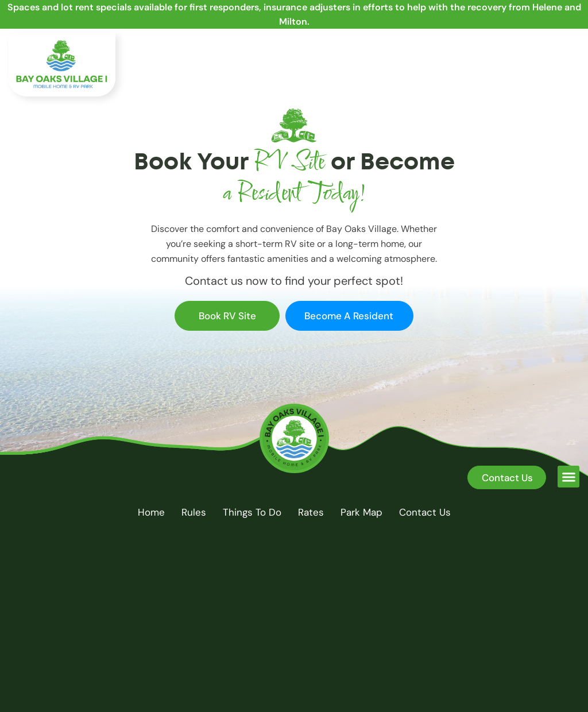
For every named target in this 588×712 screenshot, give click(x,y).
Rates (311, 512)
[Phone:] (504, 50)
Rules (194, 512)
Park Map (361, 512)
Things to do (252, 512)
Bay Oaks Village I (271, 674)
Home (151, 512)
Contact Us (425, 512)
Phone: (535, 47)
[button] (568, 86)
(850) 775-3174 (550, 57)
